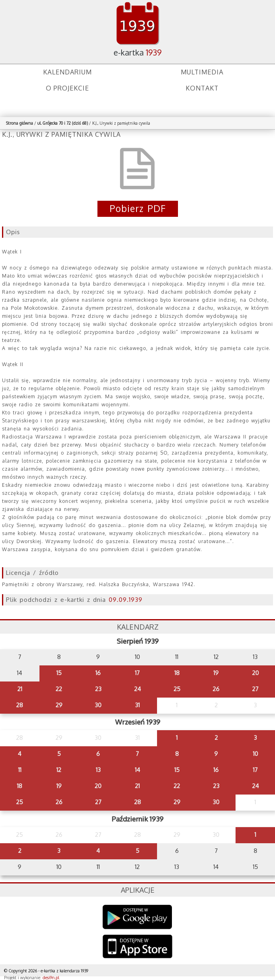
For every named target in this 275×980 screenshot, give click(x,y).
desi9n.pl (51, 978)
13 (98, 770)
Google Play (137, 917)
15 (59, 673)
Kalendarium (67, 72)
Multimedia (202, 72)
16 (98, 673)
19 (216, 673)
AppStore (137, 947)
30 (98, 705)
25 (177, 689)
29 (59, 705)
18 (177, 673)
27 (255, 689)
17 (137, 673)
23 (98, 689)
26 (216, 689)
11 (20, 770)
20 (255, 673)
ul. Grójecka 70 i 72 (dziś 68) (63, 123)
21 (20, 689)
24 (137, 689)
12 (59, 770)
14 (137, 770)
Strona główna (20, 123)
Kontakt (202, 88)
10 (255, 754)
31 (137, 705)
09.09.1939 (126, 600)
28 (20, 705)
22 (59, 689)
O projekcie (67, 88)
